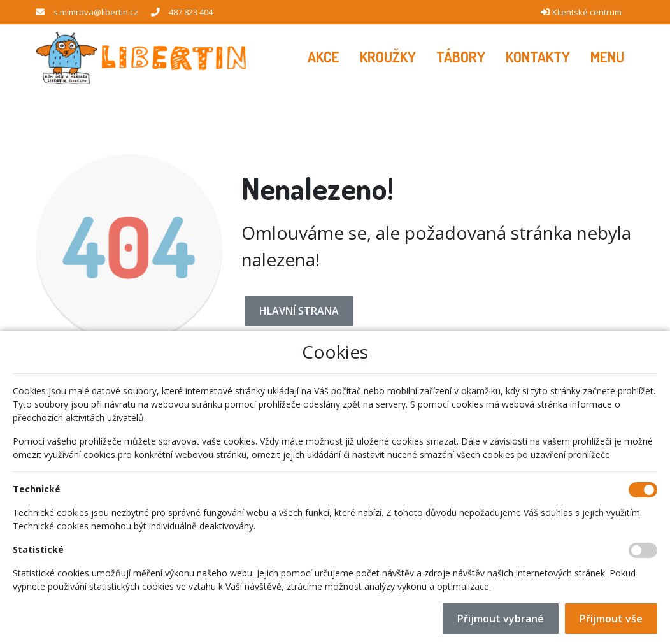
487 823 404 (191, 12)
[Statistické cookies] (643, 550)
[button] (607, 57)
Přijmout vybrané (501, 619)
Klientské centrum (587, 12)
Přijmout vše (611, 619)
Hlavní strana (299, 311)
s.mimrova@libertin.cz (96, 12)
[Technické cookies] (643, 490)
